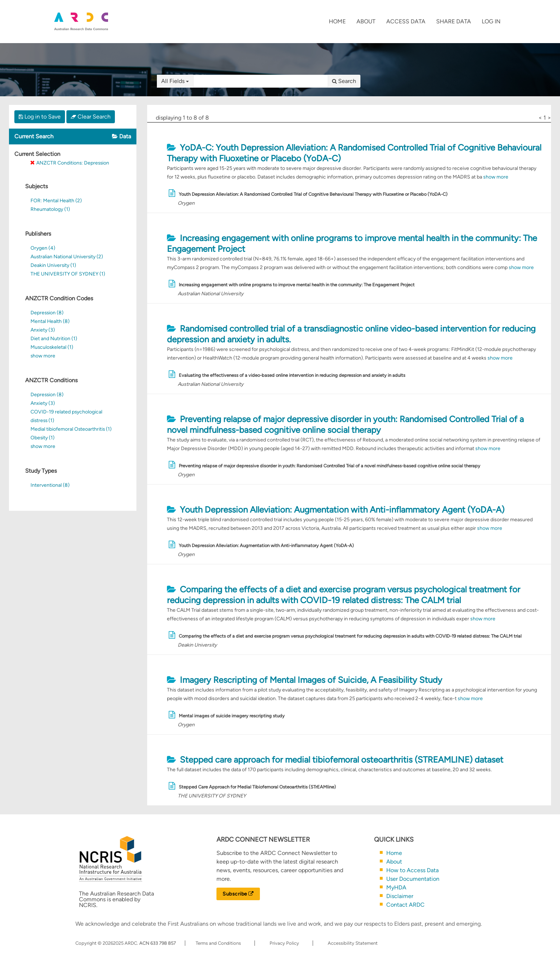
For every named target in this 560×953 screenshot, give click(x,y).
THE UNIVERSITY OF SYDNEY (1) (68, 274)
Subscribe (238, 894)
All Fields (175, 81)
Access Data (406, 21)
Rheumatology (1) (50, 209)
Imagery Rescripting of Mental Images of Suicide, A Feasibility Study (311, 680)
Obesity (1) (43, 438)
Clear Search (91, 117)
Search (344, 81)
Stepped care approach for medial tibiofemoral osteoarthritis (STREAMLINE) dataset (341, 760)
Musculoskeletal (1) (52, 347)
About (366, 21)
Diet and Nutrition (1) (54, 338)
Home (337, 21)
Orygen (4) (43, 248)
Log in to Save (40, 117)
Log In (491, 21)
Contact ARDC (405, 905)
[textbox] (261, 81)
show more (43, 356)
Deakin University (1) (53, 265)
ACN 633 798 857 (158, 943)
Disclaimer (400, 896)
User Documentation (413, 879)
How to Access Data (412, 870)
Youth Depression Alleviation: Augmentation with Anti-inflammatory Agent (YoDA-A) (342, 510)
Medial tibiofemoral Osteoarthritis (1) (71, 429)
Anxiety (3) (43, 330)
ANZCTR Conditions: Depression (73, 163)
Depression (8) (47, 313)
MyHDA (396, 887)
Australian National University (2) (67, 256)
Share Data (454, 21)
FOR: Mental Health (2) (56, 200)
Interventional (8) (50, 485)
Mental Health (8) (50, 321)
